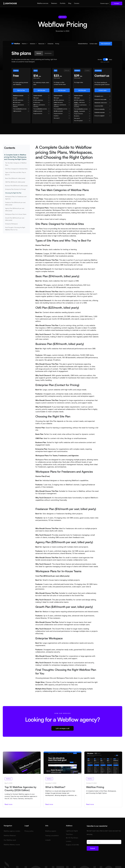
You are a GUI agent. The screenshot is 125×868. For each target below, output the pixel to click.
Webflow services (43, 3)
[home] (10, 3)
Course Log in (104, 3)
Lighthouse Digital (44, 176)
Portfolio (63, 3)
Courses (77, 3)
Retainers (54, 3)
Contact (117, 3)
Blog (70, 3)
